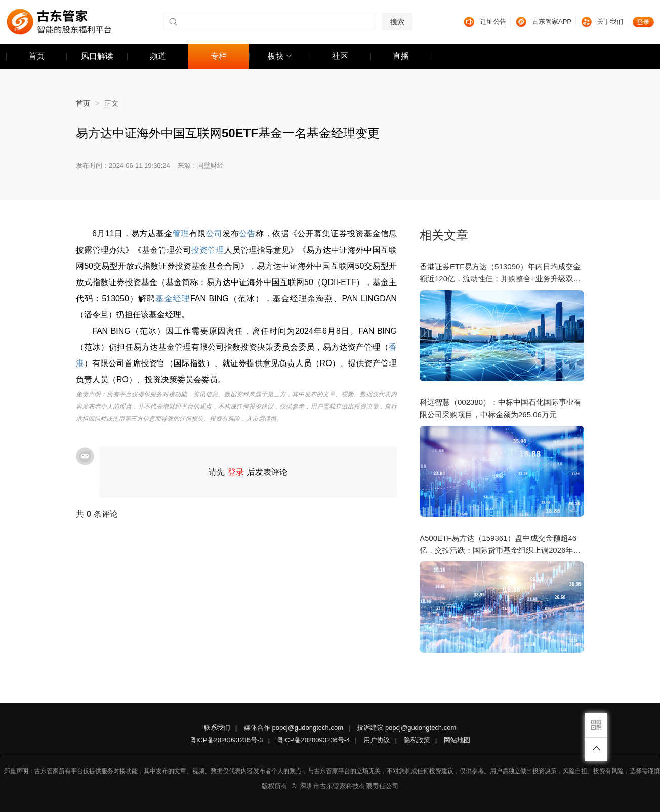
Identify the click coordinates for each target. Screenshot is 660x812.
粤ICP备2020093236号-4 (314, 740)
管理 (181, 234)
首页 (90, 103)
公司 (214, 234)
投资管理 (208, 250)
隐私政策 (417, 740)
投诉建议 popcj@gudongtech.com (406, 728)
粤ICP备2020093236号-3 (226, 740)
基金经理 (173, 298)
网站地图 (457, 740)
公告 (247, 234)
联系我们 (217, 728)
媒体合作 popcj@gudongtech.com (294, 728)
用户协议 (377, 740)
